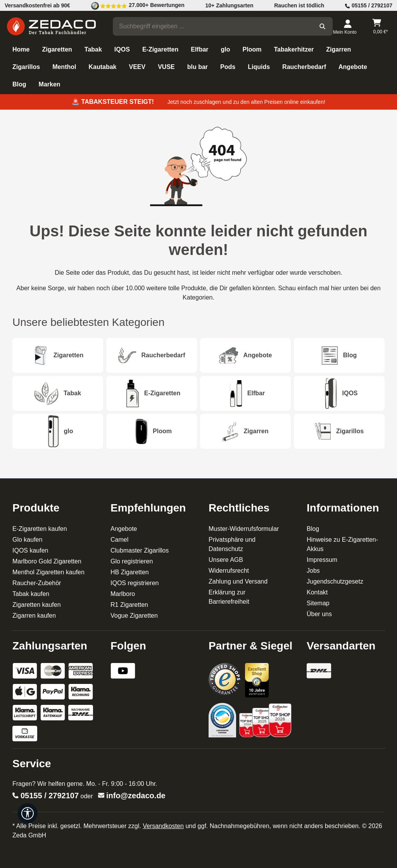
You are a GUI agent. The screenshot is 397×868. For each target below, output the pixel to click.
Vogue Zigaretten (134, 616)
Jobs (313, 571)
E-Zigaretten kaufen (40, 529)
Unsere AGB (226, 560)
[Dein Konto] (348, 26)
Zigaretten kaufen (37, 605)
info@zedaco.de (136, 796)
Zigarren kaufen (34, 616)
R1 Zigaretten (129, 605)
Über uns (319, 614)
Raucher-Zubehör (37, 583)
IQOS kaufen (30, 550)
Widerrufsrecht (229, 571)
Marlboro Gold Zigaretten (47, 561)
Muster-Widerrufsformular (244, 529)
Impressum (322, 560)
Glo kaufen (27, 540)
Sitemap (318, 603)
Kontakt (317, 592)
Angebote (124, 529)
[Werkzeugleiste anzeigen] (28, 813)
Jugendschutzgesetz (335, 581)
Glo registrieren (132, 561)
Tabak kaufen (31, 594)
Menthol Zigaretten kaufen (48, 572)
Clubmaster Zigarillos (140, 550)
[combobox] (213, 26)
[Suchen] (322, 26)
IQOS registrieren (135, 583)
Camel (119, 540)
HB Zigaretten (130, 572)
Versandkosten (163, 826)
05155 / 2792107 (50, 796)
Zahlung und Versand (238, 581)
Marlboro (123, 594)
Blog (313, 529)
